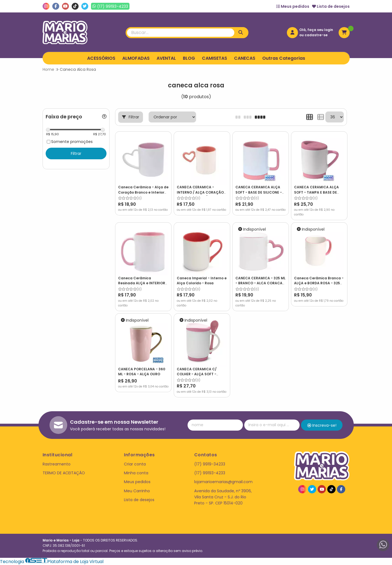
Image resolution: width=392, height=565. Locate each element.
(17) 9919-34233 (210, 464)
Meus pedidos (293, 6)
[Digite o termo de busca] (181, 33)
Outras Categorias (284, 58)
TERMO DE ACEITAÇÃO (64, 473)
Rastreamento (57, 464)
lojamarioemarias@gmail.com (223, 482)
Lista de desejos (331, 6)
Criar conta (135, 464)
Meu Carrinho (137, 491)
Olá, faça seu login (316, 30)
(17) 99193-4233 (210, 473)
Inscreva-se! (322, 425)
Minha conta (136, 473)
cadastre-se (316, 35)
